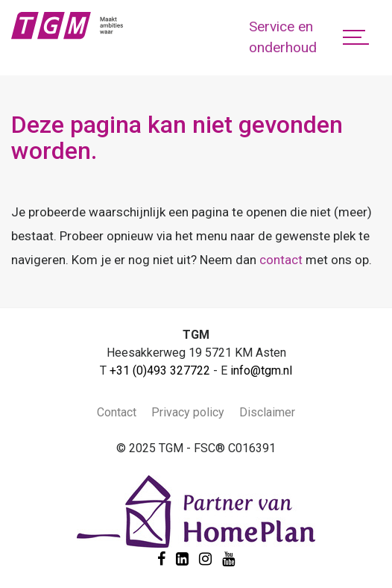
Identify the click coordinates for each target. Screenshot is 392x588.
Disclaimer (267, 412)
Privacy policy (188, 412)
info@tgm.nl (261, 370)
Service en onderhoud (283, 37)
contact (281, 260)
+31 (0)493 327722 (160, 370)
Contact (117, 412)
